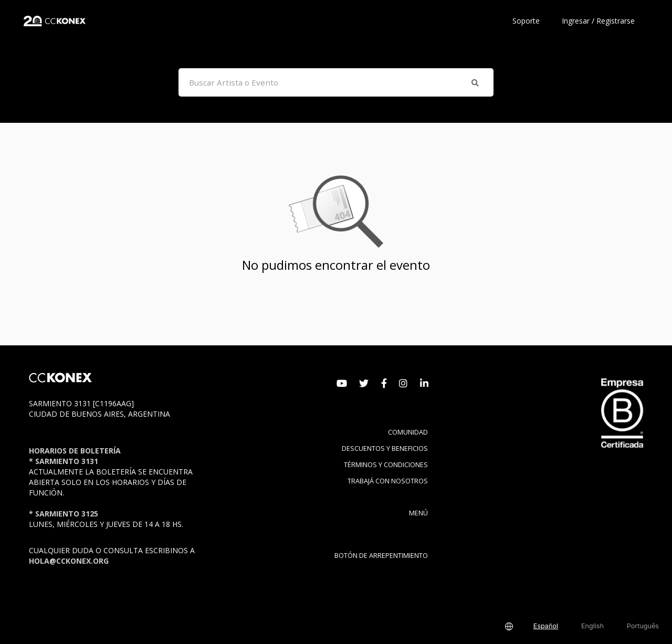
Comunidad (408, 432)
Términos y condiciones (386, 465)
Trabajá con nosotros (388, 481)
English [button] (592, 626)
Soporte (526, 21)
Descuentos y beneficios (385, 448)
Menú (418, 513)
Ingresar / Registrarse (598, 21)
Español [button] (546, 626)
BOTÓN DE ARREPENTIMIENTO (381, 556)
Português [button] (643, 626)
